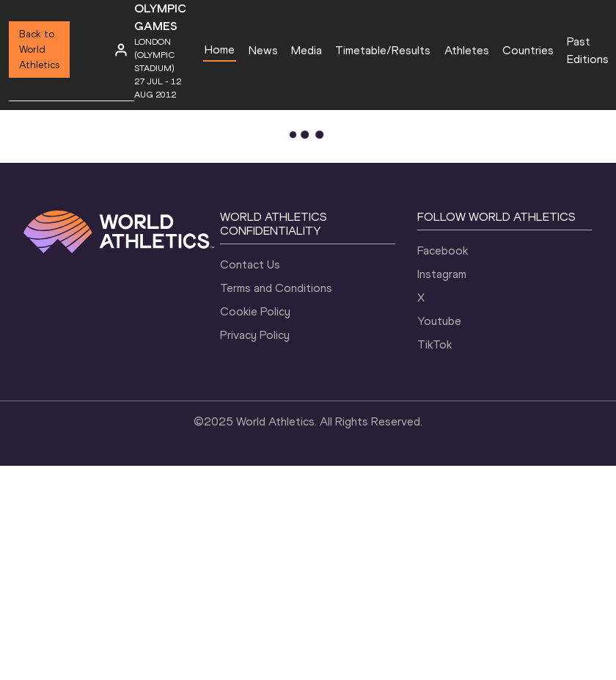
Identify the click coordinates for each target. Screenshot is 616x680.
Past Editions (588, 50)
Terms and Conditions (276, 288)
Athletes (467, 50)
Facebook (443, 251)
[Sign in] (121, 50)
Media (307, 50)
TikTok (434, 344)
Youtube (439, 321)
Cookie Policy (255, 311)
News (263, 50)
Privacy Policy (255, 335)
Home (220, 50)
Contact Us (250, 264)
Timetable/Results (383, 50)
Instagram (442, 274)
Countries (528, 50)
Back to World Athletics (39, 50)
